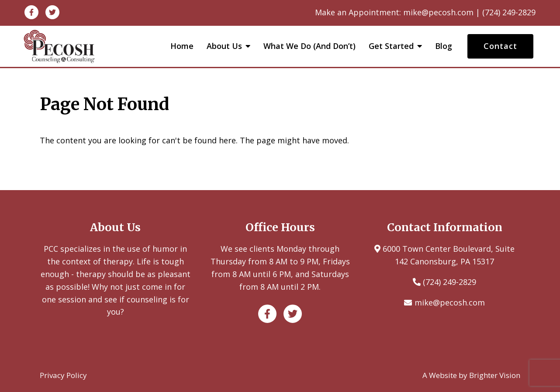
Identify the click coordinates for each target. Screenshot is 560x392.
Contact (500, 46)
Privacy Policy (63, 375)
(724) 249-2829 (449, 282)
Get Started (391, 46)
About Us (224, 46)
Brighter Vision (495, 375)
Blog (444, 46)
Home (182, 46)
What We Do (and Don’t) (309, 46)
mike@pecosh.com (450, 302)
